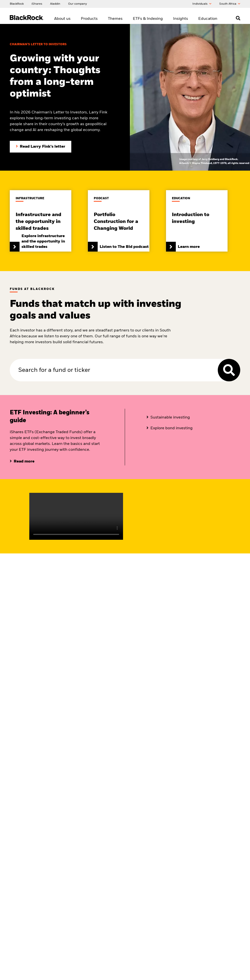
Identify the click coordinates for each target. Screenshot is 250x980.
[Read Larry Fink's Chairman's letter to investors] (41, 146)
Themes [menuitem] (115, 19)
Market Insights (177, 758)
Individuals (202, 4)
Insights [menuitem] (181, 19)
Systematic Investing (102, 764)
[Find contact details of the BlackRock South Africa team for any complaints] (154, 892)
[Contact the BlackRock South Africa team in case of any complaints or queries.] (154, 883)
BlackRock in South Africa (27, 752)
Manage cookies (201, 892)
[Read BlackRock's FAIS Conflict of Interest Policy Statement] (154, 902)
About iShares (20, 758)
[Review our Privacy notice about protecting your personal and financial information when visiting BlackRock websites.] (213, 853)
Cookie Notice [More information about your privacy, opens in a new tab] (69, 975)
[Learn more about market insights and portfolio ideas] (166, 661)
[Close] (243, 962)
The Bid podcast (177, 752)
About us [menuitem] (62, 19)
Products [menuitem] (89, 19)
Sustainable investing (103, 752)
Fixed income (136, 758)
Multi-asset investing (102, 770)
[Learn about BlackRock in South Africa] (29, 557)
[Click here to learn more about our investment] (197, 221)
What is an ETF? (138, 764)
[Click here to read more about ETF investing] (22, 461)
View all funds (58, 752)
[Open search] (238, 18)
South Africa (230, 4)
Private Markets (99, 776)
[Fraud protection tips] (154, 844)
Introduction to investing (222, 752)
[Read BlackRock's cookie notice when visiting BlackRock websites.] (213, 883)
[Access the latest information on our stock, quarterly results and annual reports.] (154, 873)
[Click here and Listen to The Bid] (119, 221)
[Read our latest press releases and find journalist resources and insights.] (154, 863)
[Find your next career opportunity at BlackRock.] (154, 853)
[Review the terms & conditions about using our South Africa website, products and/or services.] (213, 844)
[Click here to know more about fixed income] (168, 417)
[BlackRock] (17, 4)
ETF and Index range (141, 752)
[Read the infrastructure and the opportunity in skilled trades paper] (41, 221)
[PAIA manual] (213, 873)
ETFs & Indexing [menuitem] (148, 19)
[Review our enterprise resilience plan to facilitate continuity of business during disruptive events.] (213, 863)
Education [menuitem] (208, 19)
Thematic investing (101, 758)
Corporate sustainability (26, 764)
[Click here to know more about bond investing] (170, 428)
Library (210, 758)
